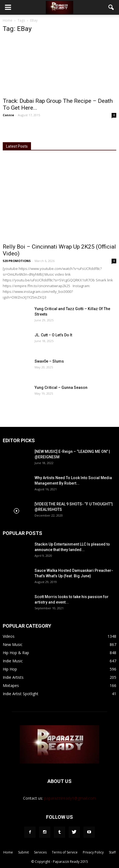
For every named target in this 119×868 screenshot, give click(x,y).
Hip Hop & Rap (16, 653)
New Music (13, 644)
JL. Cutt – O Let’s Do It (53, 335)
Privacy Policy (93, 852)
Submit (23, 852)
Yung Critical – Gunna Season (61, 388)
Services (40, 852)
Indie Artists (13, 677)
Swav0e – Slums (49, 361)
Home (8, 20)
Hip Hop (10, 669)
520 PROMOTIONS (17, 261)
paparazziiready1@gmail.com (70, 798)
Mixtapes (11, 685)
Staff (112, 852)
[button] (111, 7)
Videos (9, 636)
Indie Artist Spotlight (21, 694)
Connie (8, 115)
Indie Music (13, 661)
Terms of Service (65, 852)
